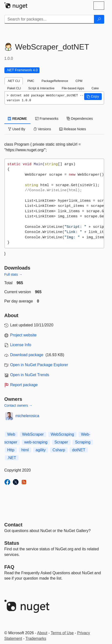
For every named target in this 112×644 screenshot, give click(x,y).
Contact (13, 525)
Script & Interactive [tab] (41, 88)
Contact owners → (18, 405)
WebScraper (33, 434)
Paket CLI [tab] (14, 88)
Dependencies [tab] (80, 119)
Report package (24, 385)
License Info (21, 345)
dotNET (79, 450)
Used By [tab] (17, 129)
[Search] (99, 19)
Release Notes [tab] (73, 129)
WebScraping (62, 434)
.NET (12, 458)
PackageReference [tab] (55, 81)
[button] (93, 97)
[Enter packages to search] (49, 19)
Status (12, 543)
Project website (24, 335)
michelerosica (27, 416)
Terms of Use (62, 633)
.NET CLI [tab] (14, 81)
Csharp (59, 450)
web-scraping (36, 442)
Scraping (83, 442)
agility (41, 450)
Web (11, 434)
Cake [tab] (95, 88)
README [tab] (18, 119)
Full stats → (13, 274)
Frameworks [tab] (47, 119)
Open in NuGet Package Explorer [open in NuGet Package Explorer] (39, 365)
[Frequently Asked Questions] (9, 567)
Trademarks (36, 639)
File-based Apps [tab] (73, 88)
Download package (27, 355)
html (25, 450)
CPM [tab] (79, 81)
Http (11, 450)
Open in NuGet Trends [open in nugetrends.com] (30, 375)
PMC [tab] (31, 81)
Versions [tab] (42, 129)
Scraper (61, 442)
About (42, 633)
